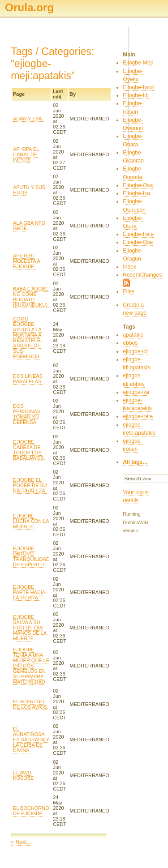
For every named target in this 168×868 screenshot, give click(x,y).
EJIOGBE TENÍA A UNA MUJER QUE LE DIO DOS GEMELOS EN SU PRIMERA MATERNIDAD (31, 666)
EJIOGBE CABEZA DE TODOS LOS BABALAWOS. (29, 450)
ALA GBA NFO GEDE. (29, 226)
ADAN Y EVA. (28, 119)
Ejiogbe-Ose (138, 242)
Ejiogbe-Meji (138, 63)
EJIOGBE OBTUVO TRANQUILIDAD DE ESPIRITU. (31, 556)
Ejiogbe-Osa (138, 185)
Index (129, 267)
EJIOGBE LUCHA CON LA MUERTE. (31, 521)
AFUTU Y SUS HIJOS (29, 190)
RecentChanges (142, 275)
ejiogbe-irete (138, 416)
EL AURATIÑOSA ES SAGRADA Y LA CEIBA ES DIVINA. (31, 740)
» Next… (21, 842)
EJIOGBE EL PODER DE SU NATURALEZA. (30, 485)
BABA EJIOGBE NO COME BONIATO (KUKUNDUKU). (31, 297)
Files (129, 291)
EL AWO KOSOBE (23, 775)
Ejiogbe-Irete (138, 234)
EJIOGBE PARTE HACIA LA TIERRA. (29, 592)
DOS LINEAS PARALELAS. (28, 379)
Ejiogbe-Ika (136, 193)
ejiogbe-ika (136, 392)
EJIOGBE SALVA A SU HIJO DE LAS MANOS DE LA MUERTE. (30, 628)
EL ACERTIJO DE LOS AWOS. (31, 704)
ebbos (130, 343)
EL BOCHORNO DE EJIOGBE (31, 811)
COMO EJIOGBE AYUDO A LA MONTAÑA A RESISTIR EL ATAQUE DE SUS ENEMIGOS (28, 338)
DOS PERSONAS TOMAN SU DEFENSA (27, 414)
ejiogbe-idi (135, 351)
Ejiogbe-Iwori (138, 87)
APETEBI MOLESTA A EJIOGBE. (27, 261)
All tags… (135, 462)
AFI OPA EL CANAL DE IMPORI (26, 154)
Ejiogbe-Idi (136, 95)
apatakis (133, 335)
